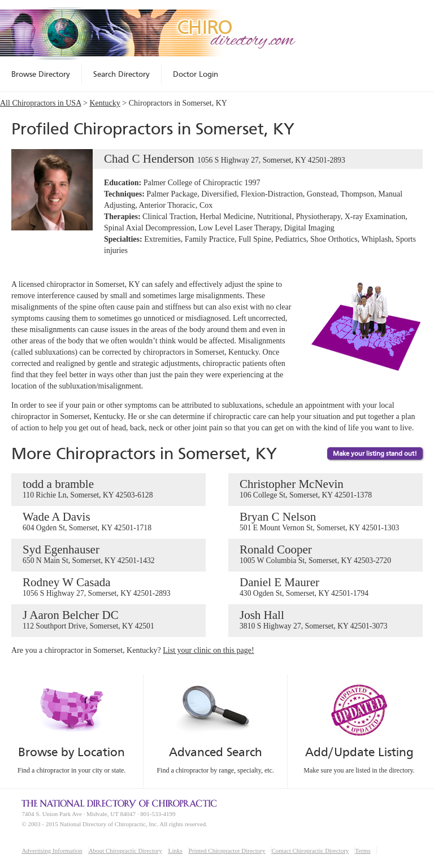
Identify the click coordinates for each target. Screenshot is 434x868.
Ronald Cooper (325, 555)
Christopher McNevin (325, 489)
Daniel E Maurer (325, 587)
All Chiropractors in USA (41, 103)
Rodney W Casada (108, 587)
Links (175, 850)
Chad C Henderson (178, 159)
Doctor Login (196, 74)
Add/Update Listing (359, 752)
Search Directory (121, 74)
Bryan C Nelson (325, 522)
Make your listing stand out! (375, 453)
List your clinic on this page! (208, 650)
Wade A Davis (108, 522)
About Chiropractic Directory (125, 850)
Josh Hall (325, 620)
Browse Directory (41, 74)
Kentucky (105, 103)
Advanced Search (215, 752)
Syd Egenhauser (108, 555)
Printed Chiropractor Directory (227, 850)
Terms (363, 850)
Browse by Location (71, 752)
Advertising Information (52, 850)
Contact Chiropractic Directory (310, 850)
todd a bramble (108, 489)
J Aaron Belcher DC (108, 620)
